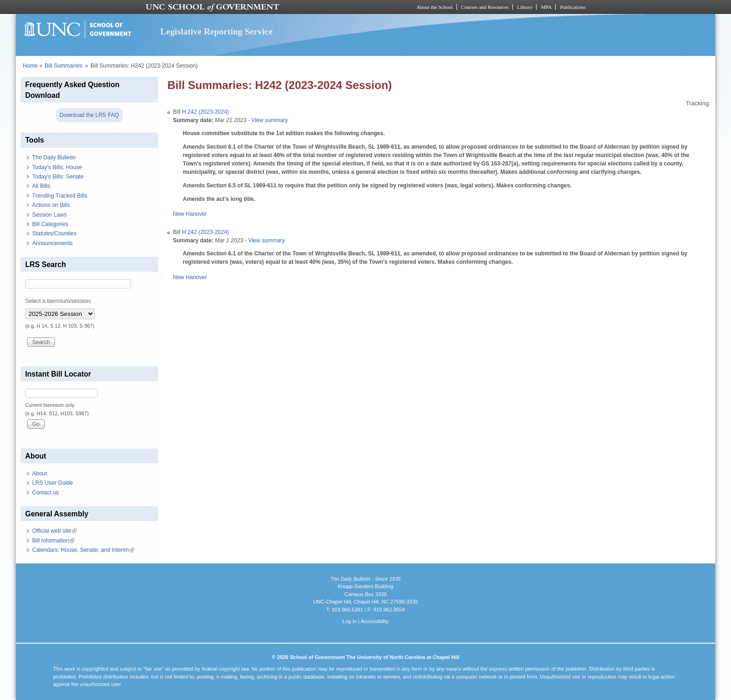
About (39, 474)
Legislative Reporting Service (217, 31)
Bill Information (53, 541)
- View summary (267, 120)
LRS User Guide (52, 483)
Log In (349, 621)
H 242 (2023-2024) (205, 112)
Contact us (45, 493)
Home (30, 66)
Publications (573, 7)
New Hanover (190, 214)
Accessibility (374, 621)
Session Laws (49, 215)
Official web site (55, 531)
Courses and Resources (485, 7)
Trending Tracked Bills (60, 196)
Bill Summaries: (64, 66)
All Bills (41, 186)
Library (525, 7)
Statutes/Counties (54, 233)
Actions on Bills (51, 205)
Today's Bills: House (57, 167)
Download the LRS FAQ (89, 115)
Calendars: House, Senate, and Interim (83, 550)
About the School (435, 7)
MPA (546, 7)
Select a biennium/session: (59, 301)
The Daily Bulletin (54, 158)
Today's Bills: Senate (58, 177)
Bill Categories (50, 224)
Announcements (52, 243)
